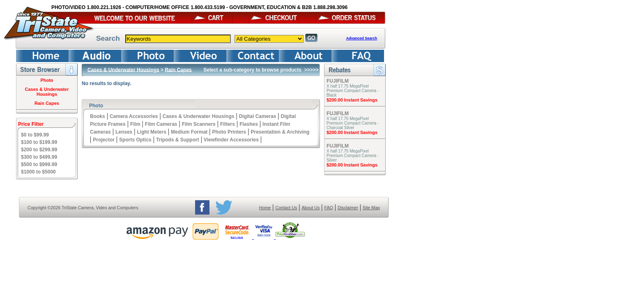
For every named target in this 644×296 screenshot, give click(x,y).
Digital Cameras (258, 116)
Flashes (249, 124)
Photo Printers (229, 132)
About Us (310, 208)
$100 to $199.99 (39, 142)
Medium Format (189, 132)
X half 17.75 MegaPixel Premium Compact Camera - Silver (353, 156)
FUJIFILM (338, 81)
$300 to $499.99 (39, 157)
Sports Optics (135, 140)
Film (135, 124)
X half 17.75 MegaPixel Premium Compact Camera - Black (353, 91)
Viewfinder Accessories (231, 140)
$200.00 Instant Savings (352, 100)
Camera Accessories (134, 116)
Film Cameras (161, 124)
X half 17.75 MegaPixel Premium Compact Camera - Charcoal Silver (353, 123)
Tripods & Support (178, 140)
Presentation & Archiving (280, 132)
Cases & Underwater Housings (47, 92)
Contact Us (286, 208)
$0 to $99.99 (35, 135)
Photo (47, 80)
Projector (104, 140)
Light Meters (151, 132)
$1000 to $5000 (38, 172)
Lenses (124, 132)
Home (265, 208)
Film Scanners (199, 124)
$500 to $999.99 (39, 164)
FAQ (328, 208)
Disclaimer (348, 208)
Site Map (371, 208)
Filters (228, 124)
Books (98, 116)
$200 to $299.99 (39, 150)
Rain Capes (47, 103)
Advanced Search (362, 38)
